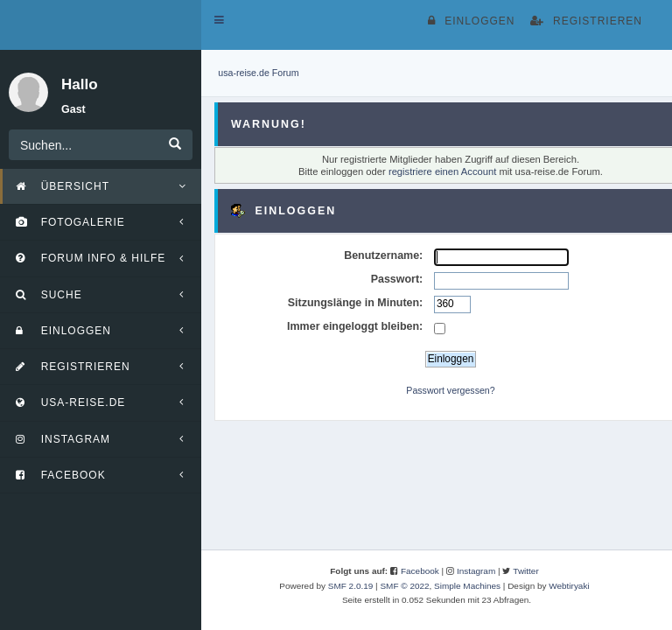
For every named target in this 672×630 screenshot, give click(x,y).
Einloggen (471, 21)
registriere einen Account (442, 171)
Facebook (420, 571)
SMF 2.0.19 (351, 586)
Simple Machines (467, 586)
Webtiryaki (569, 586)
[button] (219, 20)
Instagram (476, 571)
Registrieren (586, 21)
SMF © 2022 (404, 586)
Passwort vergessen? (450, 390)
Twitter (525, 571)
